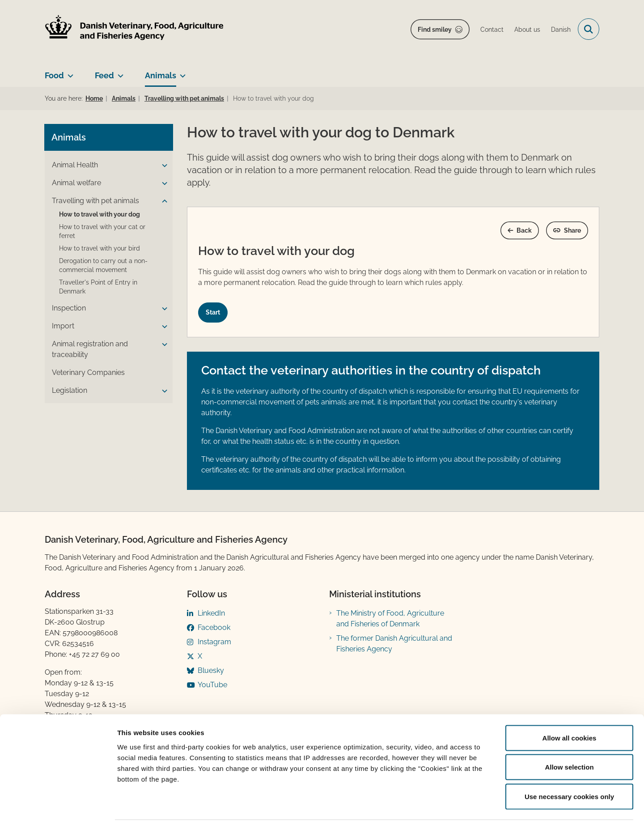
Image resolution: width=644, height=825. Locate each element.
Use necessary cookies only (569, 766)
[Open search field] (589, 29)
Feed (104, 75)
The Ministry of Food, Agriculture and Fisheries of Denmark (390, 619)
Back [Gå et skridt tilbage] (524, 230)
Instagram (214, 642)
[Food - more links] (69, 72)
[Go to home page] (134, 29)
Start (213, 312)
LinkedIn (211, 613)
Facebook (214, 627)
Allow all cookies (570, 708)
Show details (469, 807)
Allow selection (569, 737)
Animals (161, 75)
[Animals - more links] (181, 72)
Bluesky (211, 670)
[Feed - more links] (119, 72)
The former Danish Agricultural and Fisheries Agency (394, 644)
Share (572, 230)
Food (54, 75)
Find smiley (435, 30)
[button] (162, 166)
